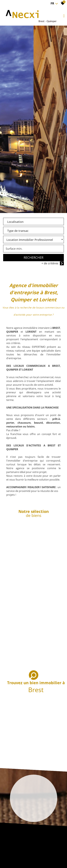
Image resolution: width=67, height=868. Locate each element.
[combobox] (33, 222)
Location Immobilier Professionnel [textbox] (30, 240)
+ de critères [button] (53, 264)
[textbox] (33, 221)
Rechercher (33, 258)
